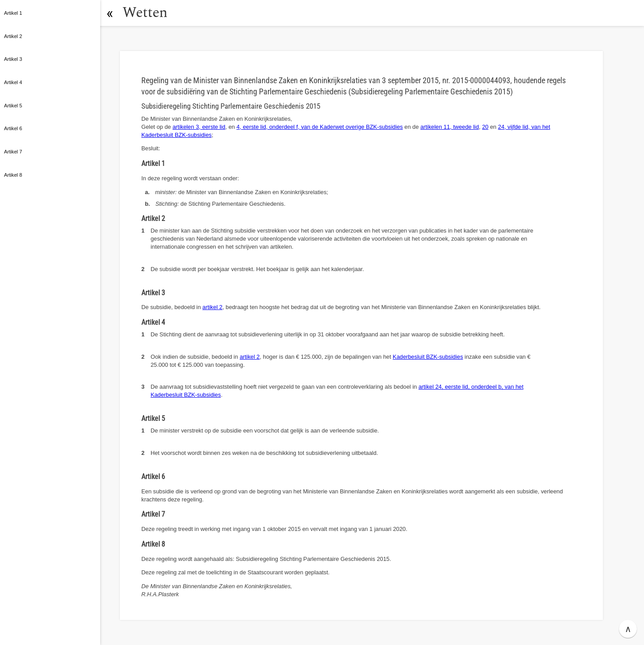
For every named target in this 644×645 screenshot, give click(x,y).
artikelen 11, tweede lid (450, 127)
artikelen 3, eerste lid (199, 127)
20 (485, 127)
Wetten (145, 13)
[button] (110, 13)
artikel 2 (213, 307)
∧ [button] (628, 629)
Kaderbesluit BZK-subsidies (428, 357)
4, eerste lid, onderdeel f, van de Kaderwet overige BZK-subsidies (320, 127)
